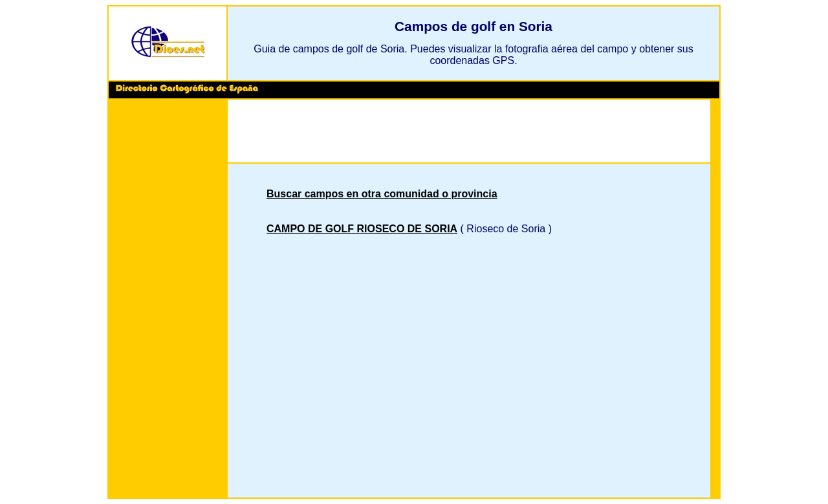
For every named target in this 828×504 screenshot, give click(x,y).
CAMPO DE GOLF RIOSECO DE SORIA (362, 229)
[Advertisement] (168, 300)
